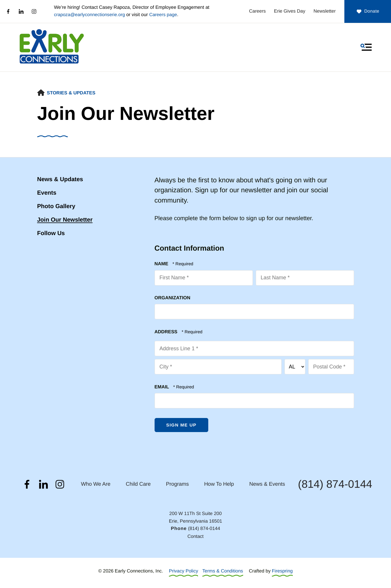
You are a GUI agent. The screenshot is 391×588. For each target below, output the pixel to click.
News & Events (267, 485)
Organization (172, 298)
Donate (364, 11)
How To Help (219, 485)
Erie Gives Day (283, 11)
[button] (366, 47)
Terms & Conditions (223, 572)
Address (167, 332)
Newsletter (318, 11)
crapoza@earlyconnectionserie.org (90, 15)
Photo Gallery (56, 206)
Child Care (138, 485)
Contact (195, 537)
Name (162, 264)
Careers (251, 11)
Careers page (165, 15)
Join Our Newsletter (65, 220)
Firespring (282, 572)
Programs (177, 485)
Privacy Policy (184, 572)
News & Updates (60, 179)
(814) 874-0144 (335, 485)
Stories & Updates (71, 93)
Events (47, 193)
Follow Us (51, 233)
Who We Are (96, 485)
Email (163, 387)
